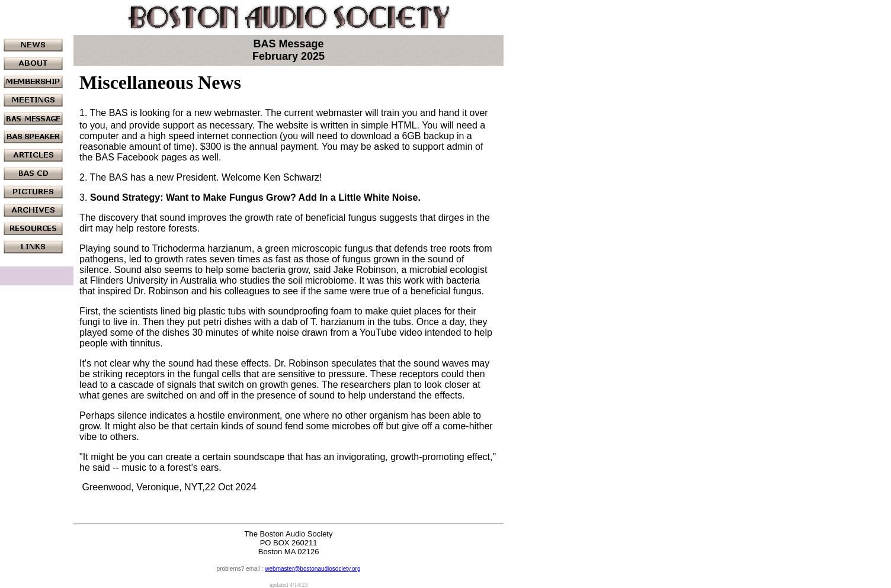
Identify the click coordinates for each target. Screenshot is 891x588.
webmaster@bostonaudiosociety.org (313, 569)
